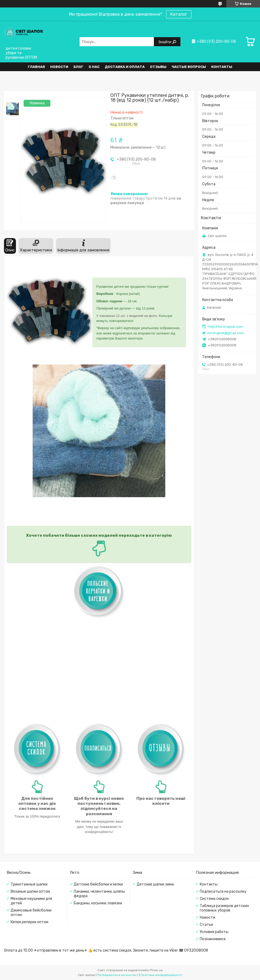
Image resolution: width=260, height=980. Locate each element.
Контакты (222, 67)
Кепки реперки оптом (29, 922)
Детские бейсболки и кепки (98, 884)
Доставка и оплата (125, 67)
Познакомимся (213, 939)
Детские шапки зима (155, 884)
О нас (94, 67)
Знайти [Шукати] (165, 42)
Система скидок (214, 899)
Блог (78, 67)
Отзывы (158, 67)
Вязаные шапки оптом (30, 891)
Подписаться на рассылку (223, 891)
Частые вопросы (189, 67)
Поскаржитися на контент (118, 975)
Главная (36, 67)
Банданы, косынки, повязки (98, 903)
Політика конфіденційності (161, 975)
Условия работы (214, 932)
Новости (59, 67)
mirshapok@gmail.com (226, 333)
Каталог (179, 14)
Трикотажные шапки (29, 884)
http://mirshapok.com (225, 327)
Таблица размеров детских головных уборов (224, 908)
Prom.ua (156, 970)
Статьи (206, 925)
